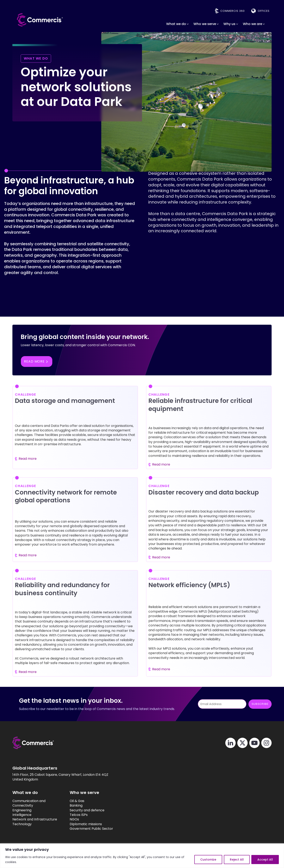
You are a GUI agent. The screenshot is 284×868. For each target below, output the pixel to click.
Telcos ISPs (79, 815)
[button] (178, 24)
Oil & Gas (77, 801)
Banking (76, 806)
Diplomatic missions (86, 824)
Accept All (265, 860)
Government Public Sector (91, 829)
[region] (142, 856)
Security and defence (87, 810)
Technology (22, 824)
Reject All (237, 860)
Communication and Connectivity (29, 803)
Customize (208, 860)
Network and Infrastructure (35, 819)
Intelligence (22, 815)
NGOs (74, 819)
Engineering (22, 810)
